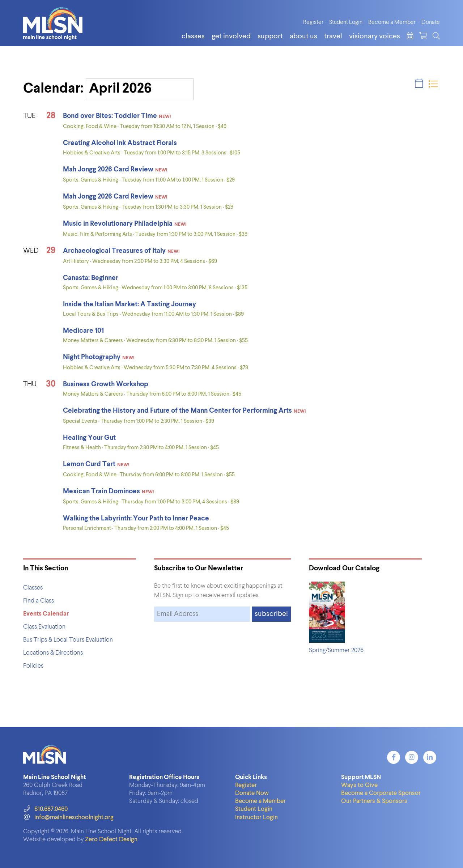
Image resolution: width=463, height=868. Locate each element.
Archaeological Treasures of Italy (114, 251)
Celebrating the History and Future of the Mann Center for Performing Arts (177, 411)
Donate (431, 22)
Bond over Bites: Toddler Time (110, 116)
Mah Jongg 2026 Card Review (108, 169)
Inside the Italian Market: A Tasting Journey (129, 304)
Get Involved (231, 37)
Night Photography (92, 357)
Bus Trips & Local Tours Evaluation (68, 640)
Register (313, 22)
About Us (303, 37)
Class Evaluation (44, 627)
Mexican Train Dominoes (101, 491)
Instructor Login (256, 818)
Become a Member (392, 22)
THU (30, 384)
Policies (33, 666)
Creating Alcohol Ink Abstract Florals (120, 143)
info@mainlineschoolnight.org (68, 818)
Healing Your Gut (89, 438)
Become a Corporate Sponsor (381, 793)
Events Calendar (46, 614)
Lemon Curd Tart (89, 464)
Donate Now (252, 793)
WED (31, 251)
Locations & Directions (53, 653)
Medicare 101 (83, 331)
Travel (333, 37)
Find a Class (39, 601)
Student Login (346, 22)
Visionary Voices (375, 37)
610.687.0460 (45, 809)
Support (270, 37)
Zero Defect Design (111, 840)
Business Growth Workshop (106, 384)
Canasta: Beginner (91, 278)
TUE (29, 116)
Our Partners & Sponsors (374, 801)
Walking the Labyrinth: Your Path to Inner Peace (136, 518)
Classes (193, 37)
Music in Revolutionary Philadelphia (118, 224)
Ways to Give (359, 785)
